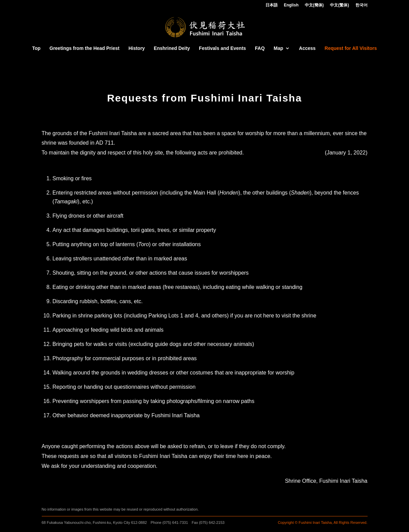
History (136, 48)
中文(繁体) (339, 5)
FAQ (260, 48)
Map (278, 48)
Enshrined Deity (172, 48)
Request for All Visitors (351, 48)
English (291, 5)
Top (36, 48)
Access (307, 48)
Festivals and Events (222, 48)
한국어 (361, 5)
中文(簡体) (314, 5)
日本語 (272, 5)
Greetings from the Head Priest (85, 48)
